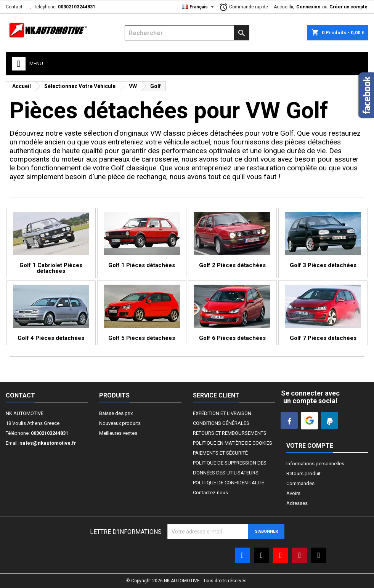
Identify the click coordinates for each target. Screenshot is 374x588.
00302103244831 (77, 7)
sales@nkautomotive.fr (48, 443)
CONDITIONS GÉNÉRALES (221, 423)
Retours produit (303, 473)
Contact (14, 7)
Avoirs (293, 493)
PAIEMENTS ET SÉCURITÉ (220, 453)
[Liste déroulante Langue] (199, 7)
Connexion (308, 7)
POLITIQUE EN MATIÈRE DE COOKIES (233, 443)
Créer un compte (348, 7)
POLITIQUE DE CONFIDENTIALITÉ (229, 483)
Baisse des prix (116, 413)
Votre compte (310, 446)
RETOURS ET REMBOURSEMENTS (230, 433)
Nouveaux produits (120, 423)
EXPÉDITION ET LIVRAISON (222, 413)
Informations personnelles (315, 464)
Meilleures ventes (118, 433)
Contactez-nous (210, 493)
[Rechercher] (187, 33)
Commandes (300, 483)
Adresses (297, 503)
